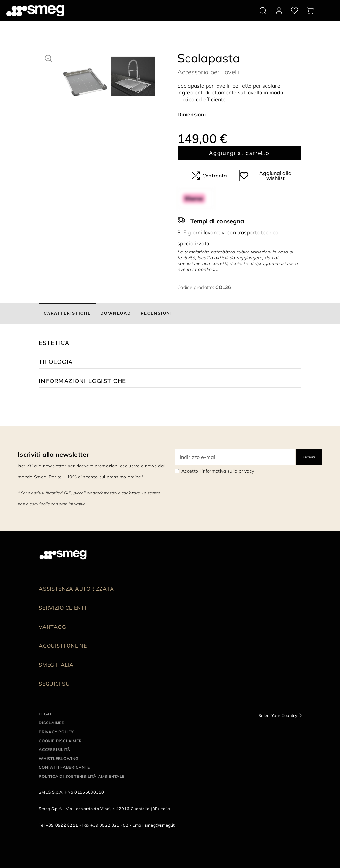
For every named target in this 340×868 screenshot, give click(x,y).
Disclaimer (52, 723)
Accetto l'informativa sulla (218, 471)
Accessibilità (54, 750)
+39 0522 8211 (62, 825)
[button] (48, 58)
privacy (246, 471)
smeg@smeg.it (160, 825)
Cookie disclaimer (60, 741)
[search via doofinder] (263, 11)
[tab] (67, 313)
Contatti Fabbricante (64, 767)
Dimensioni (191, 114)
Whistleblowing (59, 759)
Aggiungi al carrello (239, 153)
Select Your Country (278, 715)
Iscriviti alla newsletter (53, 454)
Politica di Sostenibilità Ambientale (82, 776)
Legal (46, 714)
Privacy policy (56, 732)
